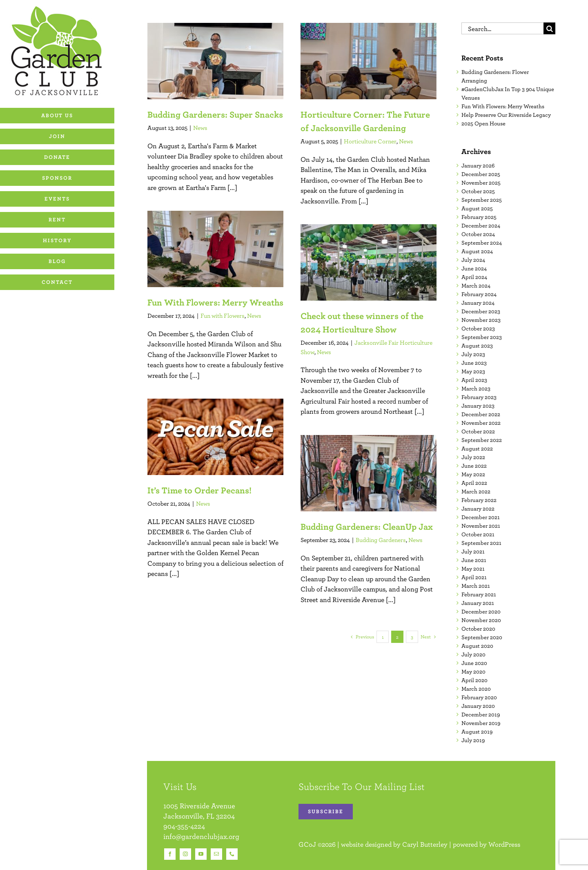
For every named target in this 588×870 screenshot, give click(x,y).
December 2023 (481, 311)
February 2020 (479, 697)
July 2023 (473, 354)
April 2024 (474, 277)
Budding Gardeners (381, 540)
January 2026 (478, 165)
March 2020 (476, 689)
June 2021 (474, 560)
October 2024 (478, 234)
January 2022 (478, 509)
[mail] (216, 854)
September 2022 (482, 440)
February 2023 (479, 397)
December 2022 (481, 414)
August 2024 (477, 251)
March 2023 (476, 388)
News (200, 128)
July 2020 (473, 654)
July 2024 (473, 260)
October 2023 (478, 328)
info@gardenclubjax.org (201, 836)
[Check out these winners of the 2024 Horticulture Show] (369, 262)
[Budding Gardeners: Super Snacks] (215, 61)
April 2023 (474, 380)
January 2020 (478, 706)
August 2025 (477, 208)
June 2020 (474, 663)
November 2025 (481, 183)
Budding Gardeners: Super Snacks (215, 114)
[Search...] (502, 28)
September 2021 (481, 543)
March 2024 (476, 286)
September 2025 (482, 200)
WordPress (504, 844)
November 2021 (481, 526)
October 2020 (478, 629)
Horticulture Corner (370, 141)
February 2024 (479, 294)
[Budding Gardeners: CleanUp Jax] (369, 473)
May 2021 (473, 569)
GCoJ (307, 844)
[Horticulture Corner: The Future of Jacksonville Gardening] (369, 61)
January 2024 (478, 303)
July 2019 (473, 740)
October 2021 (478, 534)
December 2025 (481, 174)
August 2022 (477, 448)
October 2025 (478, 191)
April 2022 (474, 483)
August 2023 (477, 346)
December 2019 (481, 714)
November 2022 (481, 423)
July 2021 (473, 551)
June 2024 (474, 268)
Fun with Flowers (223, 316)
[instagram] (185, 854)
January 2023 (478, 406)
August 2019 (477, 732)
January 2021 (478, 603)
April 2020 (474, 680)
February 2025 (479, 217)
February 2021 (479, 594)
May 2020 (473, 671)
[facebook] (170, 854)
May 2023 (473, 371)
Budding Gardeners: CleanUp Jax (367, 526)
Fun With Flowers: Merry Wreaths (215, 302)
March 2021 (476, 586)
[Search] (549, 28)
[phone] (232, 854)
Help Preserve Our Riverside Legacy (506, 115)
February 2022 (479, 500)
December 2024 (481, 225)
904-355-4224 (184, 826)
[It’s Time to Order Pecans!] (215, 437)
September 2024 (482, 243)
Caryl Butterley (425, 844)
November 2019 (481, 723)
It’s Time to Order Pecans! (199, 490)
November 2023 (481, 320)
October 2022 (478, 431)
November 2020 (481, 620)
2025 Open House (483, 123)
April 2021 (474, 577)
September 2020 (482, 637)
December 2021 (481, 517)
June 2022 (474, 466)
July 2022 (473, 457)
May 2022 (473, 474)
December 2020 (481, 611)
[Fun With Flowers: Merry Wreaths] (215, 249)
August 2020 (477, 646)
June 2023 (474, 363)
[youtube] (201, 854)
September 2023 (482, 337)
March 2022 (476, 491)
